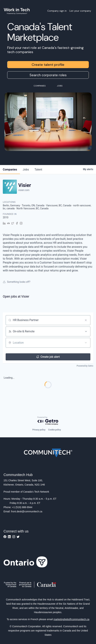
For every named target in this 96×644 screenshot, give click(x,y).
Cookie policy (55, 430)
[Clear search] (86, 320)
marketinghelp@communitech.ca (71, 619)
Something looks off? (17, 282)
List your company (80, 11)
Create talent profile (48, 65)
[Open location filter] (86, 343)
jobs (26, 170)
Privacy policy (39, 430)
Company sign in (57, 11)
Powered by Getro (85, 366)
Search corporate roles (48, 75)
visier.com (24, 190)
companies (10, 170)
